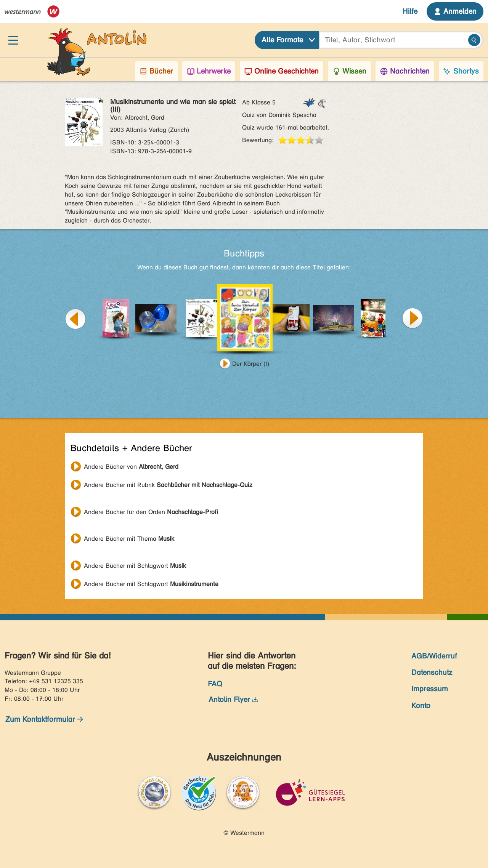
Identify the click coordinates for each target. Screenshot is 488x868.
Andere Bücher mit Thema (129, 539)
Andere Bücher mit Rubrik (168, 485)
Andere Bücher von (131, 467)
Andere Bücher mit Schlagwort (135, 566)
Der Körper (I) (251, 364)
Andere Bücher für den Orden (151, 512)
